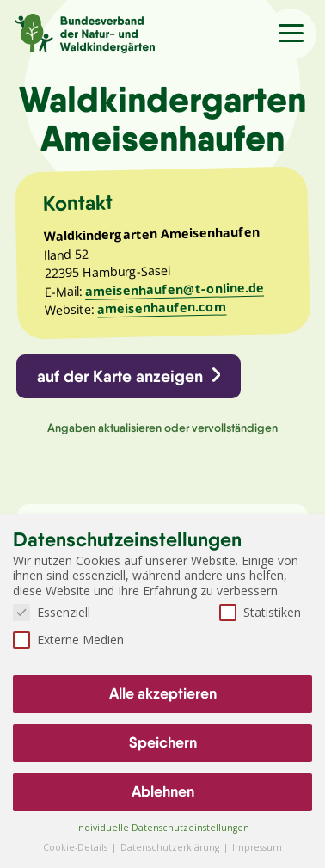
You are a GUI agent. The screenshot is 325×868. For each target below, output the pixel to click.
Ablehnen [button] (163, 791)
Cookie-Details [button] (77, 847)
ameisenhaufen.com (162, 308)
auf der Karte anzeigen (120, 376)
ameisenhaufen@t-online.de (175, 289)
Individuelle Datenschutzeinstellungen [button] (162, 828)
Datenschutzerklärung (171, 847)
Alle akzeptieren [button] (163, 693)
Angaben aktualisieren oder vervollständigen (162, 428)
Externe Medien (68, 640)
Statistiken (260, 612)
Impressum (257, 847)
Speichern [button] (163, 742)
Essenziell (52, 612)
